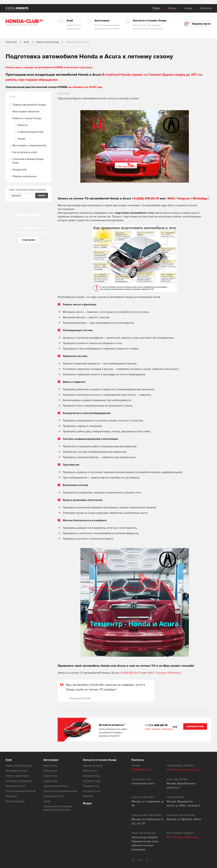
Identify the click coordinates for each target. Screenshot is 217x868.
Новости (23, 125)
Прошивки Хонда (91, 776)
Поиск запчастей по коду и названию (27, 190)
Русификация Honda (53, 796)
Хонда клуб (19, 170)
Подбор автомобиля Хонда (29, 105)
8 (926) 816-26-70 (146, 198)
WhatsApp (200, 198)
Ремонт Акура (50, 771)
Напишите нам (195, 727)
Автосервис (51, 760)
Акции (188, 8)
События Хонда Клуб (30, 132)
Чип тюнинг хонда (92, 781)
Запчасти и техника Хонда (100, 760)
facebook (147, 860)
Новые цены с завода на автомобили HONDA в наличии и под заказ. (49, 67)
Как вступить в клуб (25, 152)
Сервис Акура (50, 781)
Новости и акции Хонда (27, 118)
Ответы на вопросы (24, 176)
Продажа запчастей (93, 766)
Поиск (156, 8)
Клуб (9, 760)
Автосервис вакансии (26, 112)
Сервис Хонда (50, 776)
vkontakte (141, 860)
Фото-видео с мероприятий (29, 145)
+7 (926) (156, 725)
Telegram (184, 198)
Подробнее (29, 240)
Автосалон (88, 796)
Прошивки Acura (91, 786)
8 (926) (17, 8)
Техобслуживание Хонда (56, 786)
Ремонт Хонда (50, 766)
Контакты (206, 8)
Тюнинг (47, 801)
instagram (133, 860)
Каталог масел (90, 771)
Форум (172, 8)
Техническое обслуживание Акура (60, 791)
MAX (171, 198)
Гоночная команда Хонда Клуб (28, 161)
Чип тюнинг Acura (92, 791)
